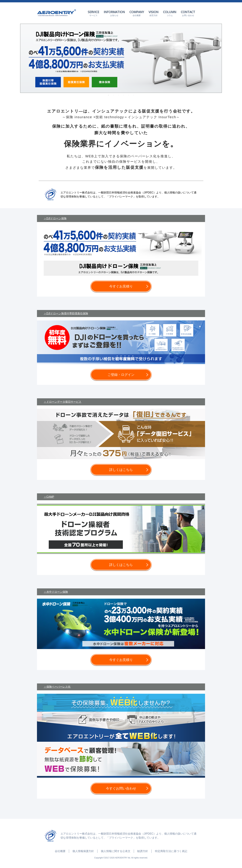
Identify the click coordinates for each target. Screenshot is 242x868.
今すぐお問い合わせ (121, 788)
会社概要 (60, 851)
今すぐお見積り (121, 286)
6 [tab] (134, 95)
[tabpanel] (121, 58)
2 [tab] (113, 95)
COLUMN (170, 13)
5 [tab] (129, 95)
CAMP (50, 497)
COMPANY (137, 13)
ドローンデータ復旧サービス (64, 402)
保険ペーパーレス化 (58, 687)
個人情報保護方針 (83, 851)
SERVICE (93, 13)
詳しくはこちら (121, 470)
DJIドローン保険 (56, 218)
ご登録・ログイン (121, 375)
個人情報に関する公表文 (116, 851)
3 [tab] (118, 95)
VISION (154, 13)
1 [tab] (108, 95)
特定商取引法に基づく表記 (171, 851)
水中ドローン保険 (57, 592)
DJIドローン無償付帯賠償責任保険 (67, 313)
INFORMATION (114, 13)
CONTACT (188, 13)
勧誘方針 (143, 851)
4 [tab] (124, 95)
